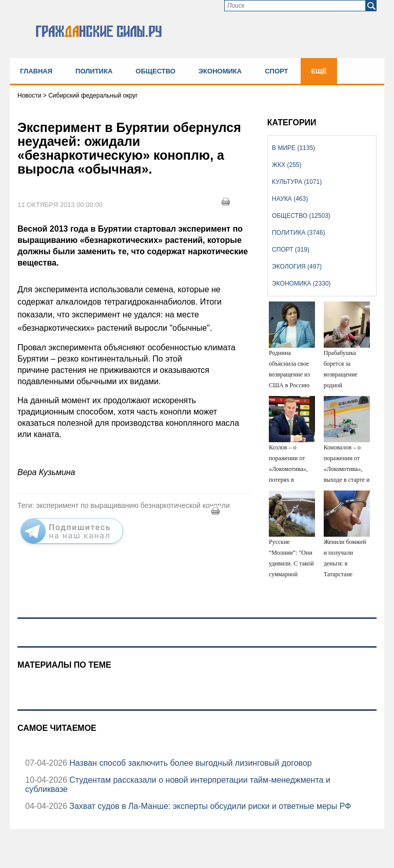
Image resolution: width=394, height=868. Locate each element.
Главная (36, 71)
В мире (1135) (293, 148)
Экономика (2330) (301, 284)
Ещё (319, 71)
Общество (155, 71)
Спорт (276, 71)
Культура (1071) (297, 182)
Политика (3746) (298, 233)
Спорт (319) (291, 250)
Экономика (220, 71)
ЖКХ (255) (287, 165)
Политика (94, 71)
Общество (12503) (301, 216)
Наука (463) (290, 199)
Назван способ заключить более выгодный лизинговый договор (190, 763)
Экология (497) (297, 267)
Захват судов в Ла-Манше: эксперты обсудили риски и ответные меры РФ (209, 806)
